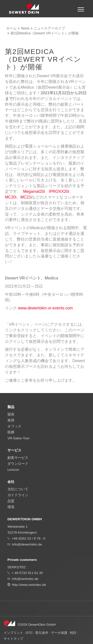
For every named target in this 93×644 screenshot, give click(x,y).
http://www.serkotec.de (29, 585)
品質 (11, 501)
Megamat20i (34, 191)
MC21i (26, 197)
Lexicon (13, 470)
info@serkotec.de (25, 579)
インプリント (13, 633)
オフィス (14, 426)
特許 (73, 633)
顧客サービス (18, 458)
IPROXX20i (59, 191)
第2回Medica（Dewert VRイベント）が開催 (45, 33)
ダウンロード (18, 464)
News (25, 28)
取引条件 (42, 633)
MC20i (11, 197)
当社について (18, 489)
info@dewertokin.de (27, 544)
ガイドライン (18, 495)
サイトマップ (13, 639)
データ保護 (59, 633)
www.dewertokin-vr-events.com (45, 308)
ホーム (11, 28)
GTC (29, 633)
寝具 (11, 414)
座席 (11, 420)
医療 (11, 432)
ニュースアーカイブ (49, 28)
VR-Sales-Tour (18, 438)
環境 (11, 507)
